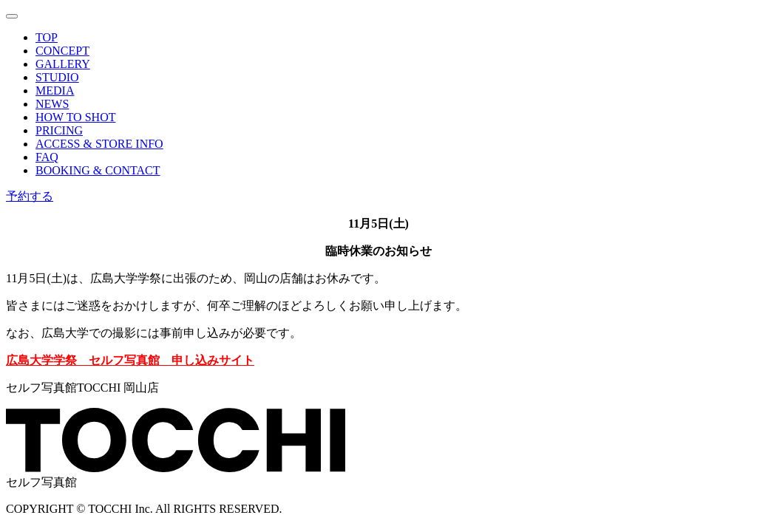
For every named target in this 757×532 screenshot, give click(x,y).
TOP (47, 37)
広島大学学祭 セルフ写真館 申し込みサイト (130, 360)
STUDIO (57, 77)
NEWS (52, 104)
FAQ (47, 157)
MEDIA (55, 91)
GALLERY (63, 64)
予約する (30, 196)
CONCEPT (62, 51)
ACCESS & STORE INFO (99, 144)
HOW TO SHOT (75, 117)
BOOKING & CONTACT (98, 170)
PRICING (59, 130)
